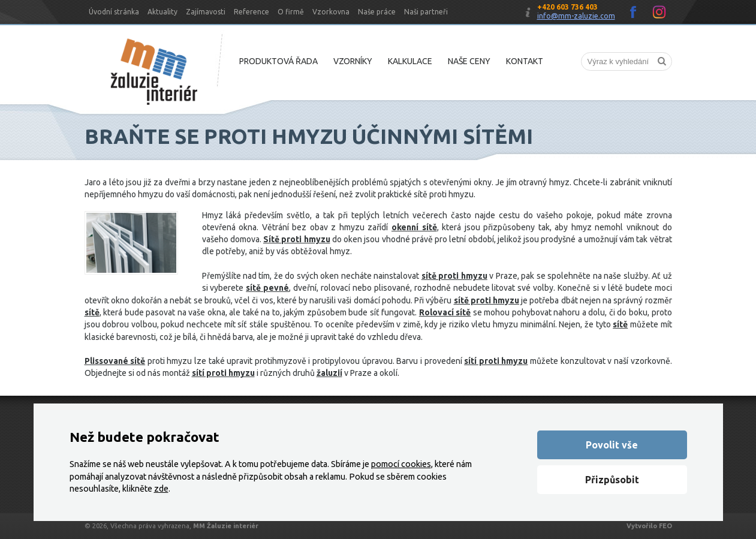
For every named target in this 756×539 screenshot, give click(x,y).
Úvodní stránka (114, 12)
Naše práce (377, 12)
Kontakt (525, 61)
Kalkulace (410, 61)
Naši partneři (426, 12)
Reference (252, 12)
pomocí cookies (401, 464)
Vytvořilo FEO (649, 526)
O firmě (291, 12)
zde (161, 489)
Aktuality (162, 12)
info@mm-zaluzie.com (576, 16)
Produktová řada (278, 61)
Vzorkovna (331, 12)
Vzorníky (353, 61)
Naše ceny (469, 61)
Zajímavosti (206, 12)
